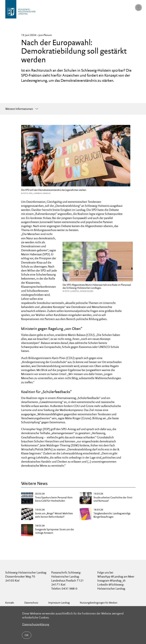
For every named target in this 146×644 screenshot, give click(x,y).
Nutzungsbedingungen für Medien (99, 603)
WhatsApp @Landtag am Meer (116, 576)
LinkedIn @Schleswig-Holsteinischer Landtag (111, 587)
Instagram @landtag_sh (112, 580)
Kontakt (10, 603)
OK (27, 635)
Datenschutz (31, 603)
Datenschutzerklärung (36, 624)
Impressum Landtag (59, 603)
